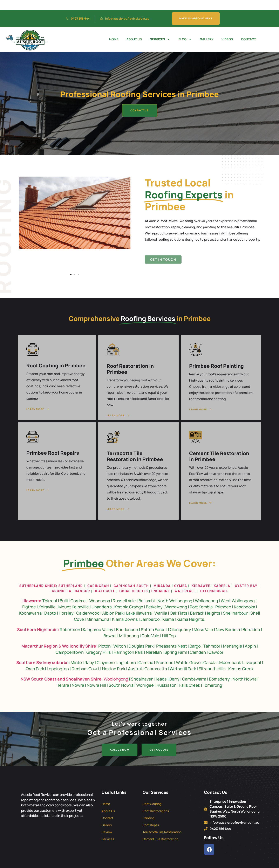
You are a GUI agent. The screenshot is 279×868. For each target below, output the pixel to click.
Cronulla (62, 581)
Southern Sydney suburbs (42, 652)
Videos (227, 29)
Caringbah (98, 576)
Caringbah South (131, 576)
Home (114, 29)
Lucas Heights (133, 581)
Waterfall (185, 581)
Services (160, 29)
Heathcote (104, 581)
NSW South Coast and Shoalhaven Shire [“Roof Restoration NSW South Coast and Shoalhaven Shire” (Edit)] (61, 669)
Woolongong (116, 669)
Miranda (162, 576)
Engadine (161, 581)
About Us (134, 29)
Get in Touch (163, 264)
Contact (249, 29)
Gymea (181, 576)
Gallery (207, 29)
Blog (185, 29)
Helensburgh (214, 581)
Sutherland (71, 576)
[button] (71, 264)
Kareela (222, 576)
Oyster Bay (246, 576)
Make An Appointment (196, 8)
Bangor (82, 581)
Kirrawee (201, 576)
